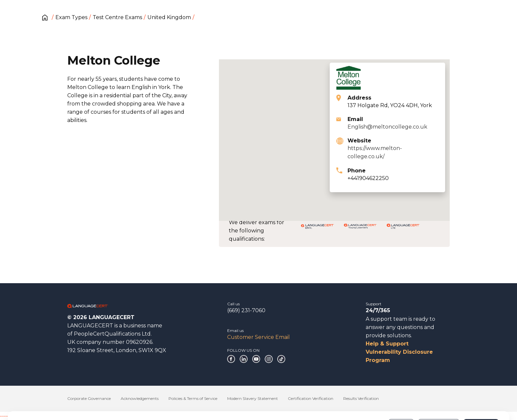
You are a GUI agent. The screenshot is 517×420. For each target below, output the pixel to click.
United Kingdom (169, 17)
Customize (439, 397)
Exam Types (71, 17)
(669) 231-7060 (246, 310)
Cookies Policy (70, 400)
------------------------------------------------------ (53, 416)
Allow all (481, 397)
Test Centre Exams (117, 17)
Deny (401, 397)
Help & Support (387, 344)
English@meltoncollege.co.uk (387, 127)
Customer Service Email (258, 337)
